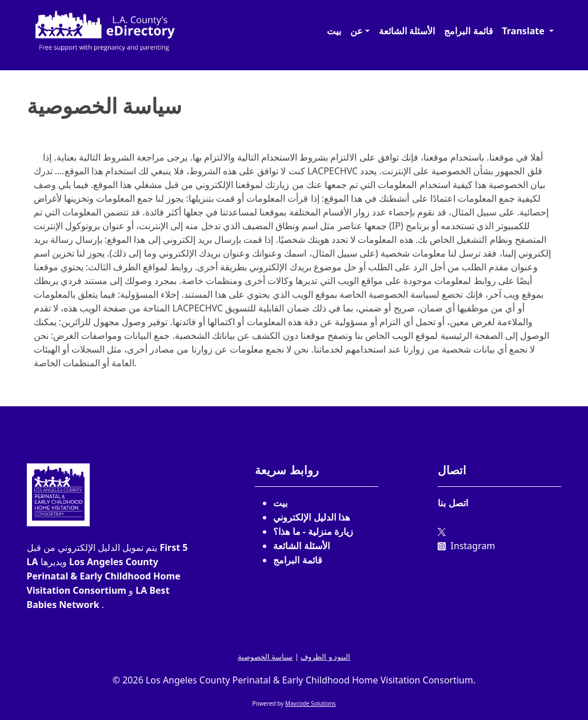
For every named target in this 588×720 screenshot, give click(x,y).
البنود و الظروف (325, 657)
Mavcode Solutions (311, 703)
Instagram (466, 546)
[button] (360, 31)
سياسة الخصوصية (265, 657)
